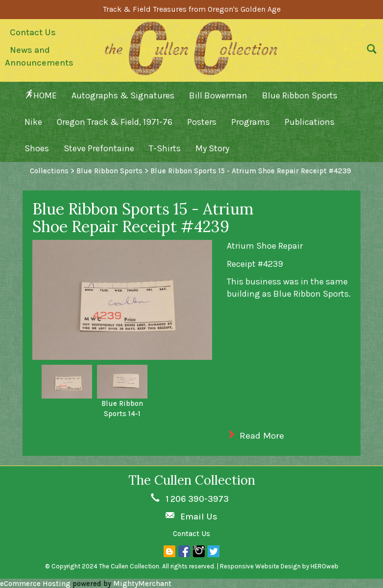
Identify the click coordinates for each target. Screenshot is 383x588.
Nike (33, 122)
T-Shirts (165, 148)
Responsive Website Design (260, 566)
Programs (251, 122)
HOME (41, 95)
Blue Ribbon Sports (300, 95)
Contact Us (33, 32)
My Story (212, 148)
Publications (310, 122)
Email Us (199, 517)
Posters (202, 122)
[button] (369, 51)
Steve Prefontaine (99, 148)
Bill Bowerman (218, 95)
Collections (49, 171)
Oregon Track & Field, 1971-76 (115, 122)
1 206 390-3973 (197, 499)
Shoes (37, 148)
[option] (67, 382)
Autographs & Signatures (123, 95)
